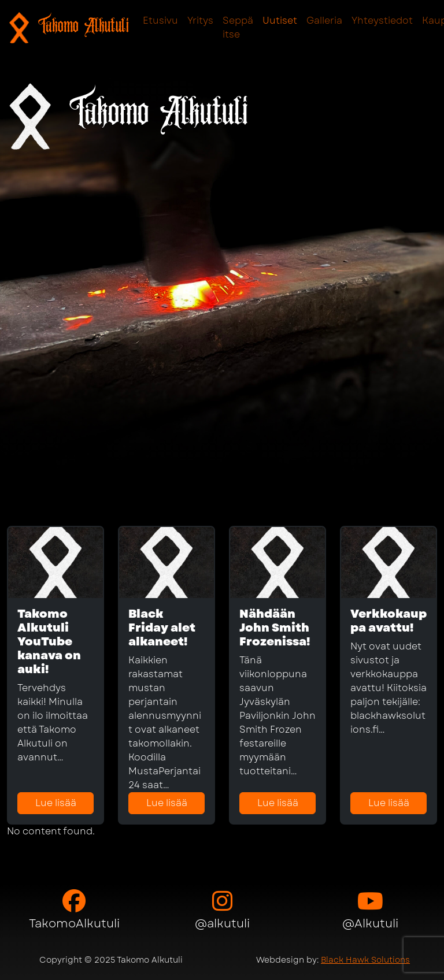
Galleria (324, 21)
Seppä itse (238, 27)
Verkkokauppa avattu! (388, 621)
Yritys (200, 21)
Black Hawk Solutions (365, 960)
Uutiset (280, 21)
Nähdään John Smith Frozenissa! (275, 628)
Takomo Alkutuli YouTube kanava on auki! (49, 642)
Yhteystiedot (382, 21)
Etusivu (160, 21)
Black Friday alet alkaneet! (162, 628)
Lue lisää (56, 803)
